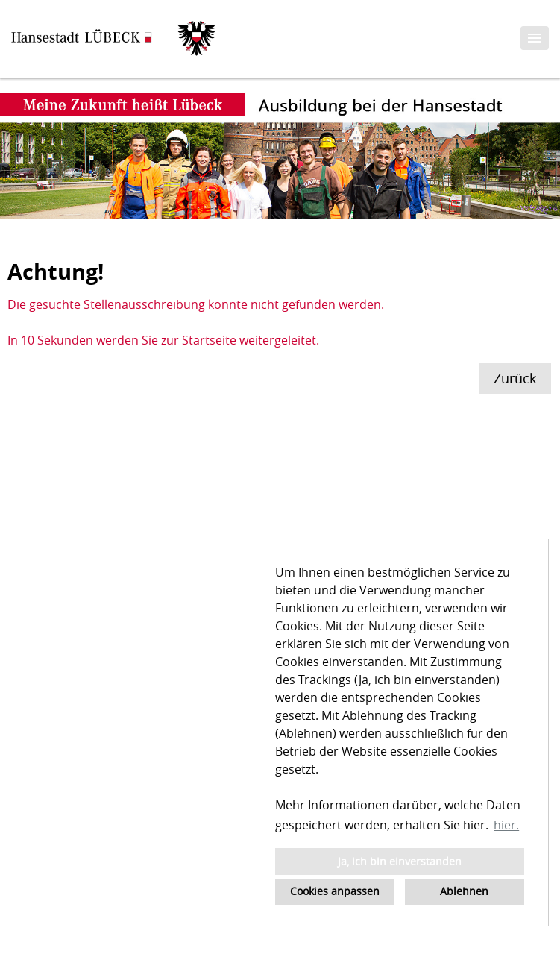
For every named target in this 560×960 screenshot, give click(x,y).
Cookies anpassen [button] (335, 891)
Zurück (515, 378)
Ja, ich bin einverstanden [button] (400, 861)
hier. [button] (506, 825)
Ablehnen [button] (464, 891)
